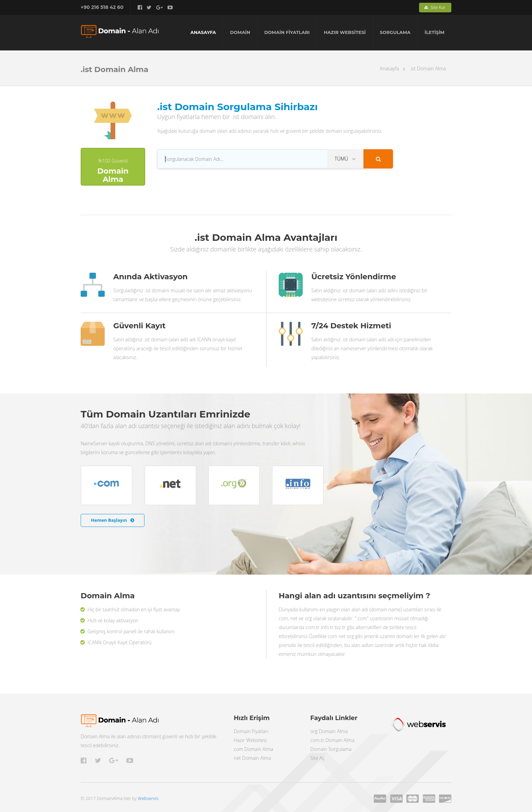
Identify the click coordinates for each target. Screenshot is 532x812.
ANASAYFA (203, 32)
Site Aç (317, 758)
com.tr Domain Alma (332, 740)
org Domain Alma (329, 731)
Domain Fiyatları (251, 731)
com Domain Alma (253, 749)
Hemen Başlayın (113, 520)
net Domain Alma (252, 758)
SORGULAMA (395, 32)
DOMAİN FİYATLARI (287, 32)
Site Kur (435, 7)
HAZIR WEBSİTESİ (345, 32)
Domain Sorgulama (331, 749)
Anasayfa (389, 68)
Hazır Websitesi (250, 740)
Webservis (148, 798)
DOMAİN (240, 32)
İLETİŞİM (435, 32)
